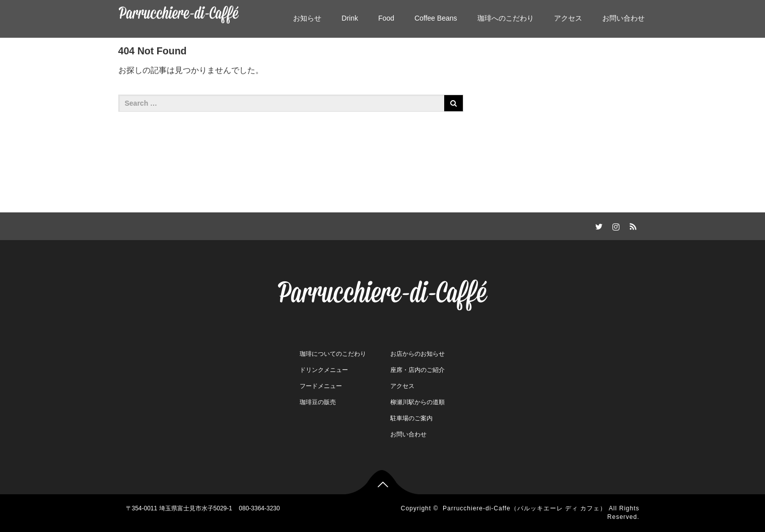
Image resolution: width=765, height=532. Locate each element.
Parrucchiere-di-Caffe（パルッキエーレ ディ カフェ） (525, 508)
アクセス (568, 18)
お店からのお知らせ (418, 354)
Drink (350, 18)
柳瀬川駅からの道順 (418, 402)
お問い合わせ (623, 18)
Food (386, 18)
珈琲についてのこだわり (333, 354)
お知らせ (307, 18)
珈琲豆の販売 (318, 402)
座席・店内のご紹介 (418, 370)
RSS (632, 225)
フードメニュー (321, 386)
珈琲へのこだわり (506, 18)
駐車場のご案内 (411, 418)
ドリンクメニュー (324, 370)
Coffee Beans (436, 18)
